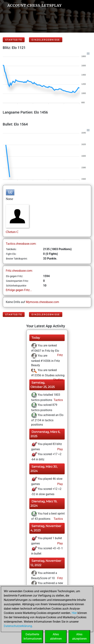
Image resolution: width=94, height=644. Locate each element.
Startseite (14, 40)
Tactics (58, 400)
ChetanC (12, 232)
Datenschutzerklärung (18, 626)
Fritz (60, 355)
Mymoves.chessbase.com (42, 302)
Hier (74, 613)
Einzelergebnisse (46, 40)
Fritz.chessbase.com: (19, 271)
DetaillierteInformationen (33, 636)
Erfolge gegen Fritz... (19, 290)
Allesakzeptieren (79, 636)
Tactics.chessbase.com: (21, 244)
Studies (58, 380)
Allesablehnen (56, 636)
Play (60, 449)
